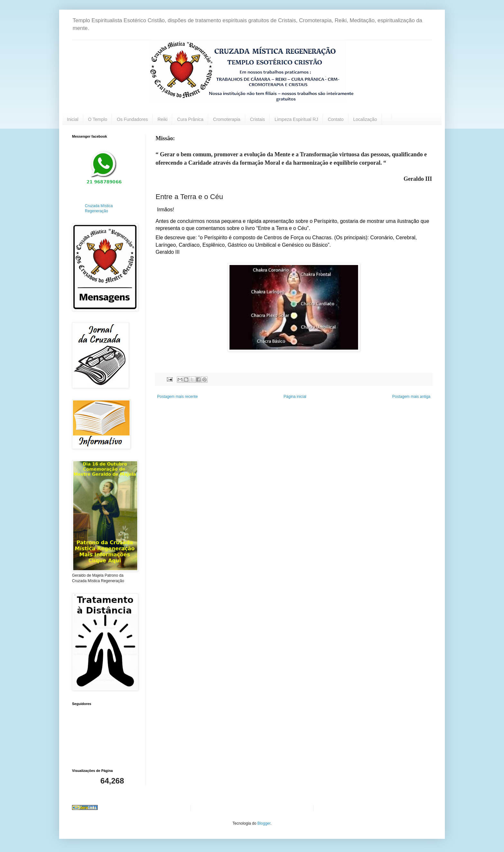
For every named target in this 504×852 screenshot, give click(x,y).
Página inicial (295, 397)
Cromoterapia (227, 119)
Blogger (264, 823)
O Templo (98, 119)
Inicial (73, 119)
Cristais (258, 119)
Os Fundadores (132, 119)
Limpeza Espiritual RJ (296, 119)
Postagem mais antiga (411, 397)
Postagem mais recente (177, 397)
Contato (336, 119)
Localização (365, 119)
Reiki (162, 119)
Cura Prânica (190, 119)
